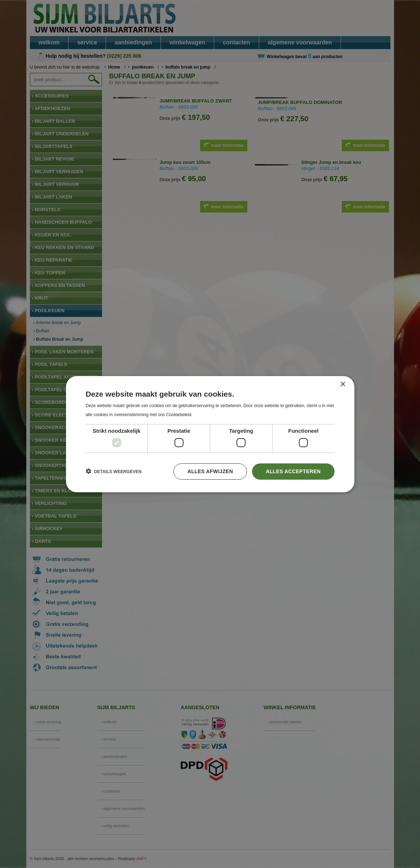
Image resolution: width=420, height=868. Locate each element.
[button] (114, 471)
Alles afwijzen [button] (210, 471)
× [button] (343, 384)
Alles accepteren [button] (293, 471)
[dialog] (210, 434)
